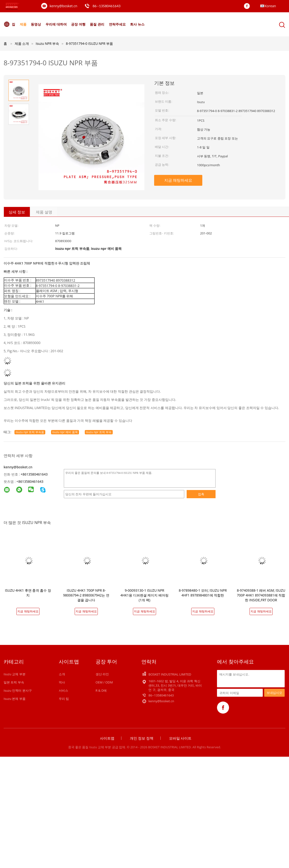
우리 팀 (64, 699)
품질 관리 (97, 24)
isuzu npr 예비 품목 (65, 432)
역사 (62, 682)
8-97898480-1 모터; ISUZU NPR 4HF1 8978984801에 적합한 (203, 593)
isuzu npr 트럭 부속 (99, 432)
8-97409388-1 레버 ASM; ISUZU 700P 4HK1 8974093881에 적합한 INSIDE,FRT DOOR (261, 595)
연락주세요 (117, 24)
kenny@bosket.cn (63, 6)
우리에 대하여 (56, 24)
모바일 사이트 (180, 738)
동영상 (36, 24)
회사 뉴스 (137, 24)
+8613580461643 (34, 474)
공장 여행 (78, 24)
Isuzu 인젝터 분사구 (18, 690)
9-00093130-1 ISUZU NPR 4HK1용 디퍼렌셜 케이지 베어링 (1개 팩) (144, 595)
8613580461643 (31, 481)
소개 (62, 674)
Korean (270, 6)
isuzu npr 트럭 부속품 (30, 432)
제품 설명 (44, 212)
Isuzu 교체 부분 (15, 674)
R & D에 (101, 690)
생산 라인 (102, 674)
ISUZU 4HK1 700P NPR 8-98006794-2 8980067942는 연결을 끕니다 (86, 595)
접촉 (201, 494)
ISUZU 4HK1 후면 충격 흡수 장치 (28, 593)
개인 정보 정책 (142, 738)
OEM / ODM (104, 682)
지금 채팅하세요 (178, 180)
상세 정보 (17, 212)
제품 (23, 24)
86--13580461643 (106, 6)
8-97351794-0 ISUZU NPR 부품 (89, 43)
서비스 (63, 690)
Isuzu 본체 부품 (15, 699)
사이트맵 (107, 738)
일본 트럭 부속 (14, 682)
